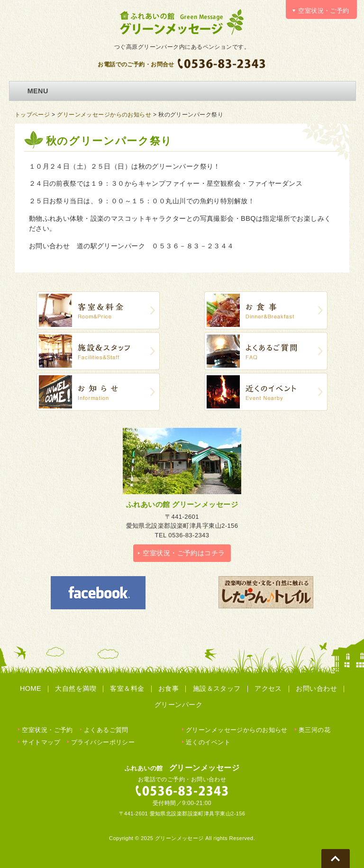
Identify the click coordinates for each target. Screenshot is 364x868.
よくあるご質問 (106, 730)
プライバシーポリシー (103, 742)
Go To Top (336, 859)
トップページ (32, 115)
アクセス (268, 688)
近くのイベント (208, 742)
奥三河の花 (314, 730)
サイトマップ (41, 742)
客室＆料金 (127, 688)
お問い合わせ (316, 688)
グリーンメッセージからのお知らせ (104, 115)
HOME (31, 688)
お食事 (168, 688)
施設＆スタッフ (217, 688)
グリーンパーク (178, 705)
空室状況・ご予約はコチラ (184, 553)
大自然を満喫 (76, 688)
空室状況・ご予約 (47, 730)
